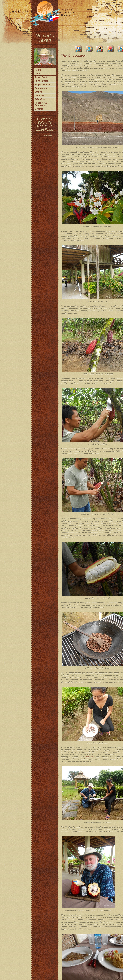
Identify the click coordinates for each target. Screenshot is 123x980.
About (38, 74)
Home (38, 70)
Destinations (41, 88)
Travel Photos (42, 77)
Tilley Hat (90, 757)
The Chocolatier (73, 55)
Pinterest (110, 49)
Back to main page (45, 136)
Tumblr (100, 49)
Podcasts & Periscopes (41, 104)
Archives (40, 95)
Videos (38, 92)
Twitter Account (89, 49)
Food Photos (42, 81)
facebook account (78, 49)
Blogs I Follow (42, 84)
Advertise (40, 99)
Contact (39, 109)
